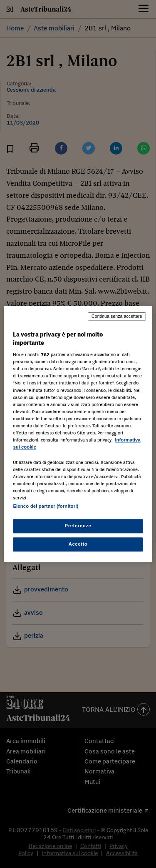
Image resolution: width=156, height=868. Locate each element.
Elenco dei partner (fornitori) (46, 506)
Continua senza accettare (117, 316)
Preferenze (78, 526)
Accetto (78, 544)
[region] (78, 434)
